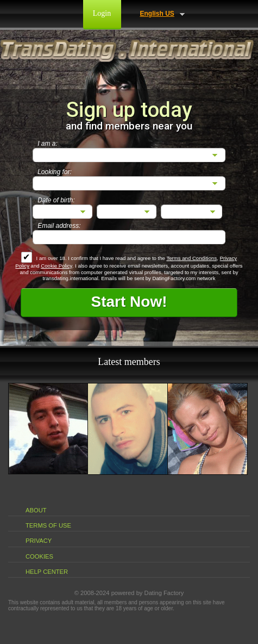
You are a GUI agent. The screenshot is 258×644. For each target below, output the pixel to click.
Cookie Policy (56, 266)
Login (102, 13)
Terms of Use (48, 525)
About (36, 510)
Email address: (59, 226)
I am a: (48, 144)
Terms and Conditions (191, 258)
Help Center (47, 572)
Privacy (39, 541)
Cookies (39, 556)
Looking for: (55, 172)
